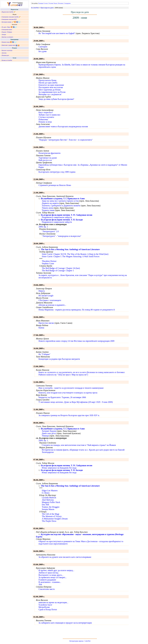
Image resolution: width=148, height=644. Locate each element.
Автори (4, 35)
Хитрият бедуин (49, 431)
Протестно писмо (46, 323)
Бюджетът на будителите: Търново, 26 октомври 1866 (62, 397)
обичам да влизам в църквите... (52, 305)
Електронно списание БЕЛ (9, 19)
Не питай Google (46, 296)
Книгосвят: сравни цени (8, 45)
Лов (40, 584)
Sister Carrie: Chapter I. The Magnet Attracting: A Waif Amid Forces (71, 256)
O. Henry (46, 493)
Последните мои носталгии (51, 87)
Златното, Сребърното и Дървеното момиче (61, 206)
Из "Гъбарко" (44, 354)
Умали (55, 3)
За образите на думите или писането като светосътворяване (65, 557)
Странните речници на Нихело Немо (55, 185)
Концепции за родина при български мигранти (59, 359)
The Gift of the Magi (50, 514)
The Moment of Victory (52, 516)
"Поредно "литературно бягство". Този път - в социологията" (66, 140)
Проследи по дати (47, 8)
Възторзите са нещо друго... (51, 575)
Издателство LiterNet (8, 12)
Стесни (46, 3)
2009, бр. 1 (43, 227)
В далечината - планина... (50, 582)
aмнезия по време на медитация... (53, 602)
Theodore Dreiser (49, 261)
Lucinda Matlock (49, 498)
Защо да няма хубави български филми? (56, 99)
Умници (45, 436)
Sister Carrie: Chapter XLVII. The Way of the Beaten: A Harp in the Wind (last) (75, 254)
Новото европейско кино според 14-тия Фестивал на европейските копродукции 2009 (76, 341)
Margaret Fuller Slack (51, 502)
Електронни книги (7, 30)
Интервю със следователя (50, 94)
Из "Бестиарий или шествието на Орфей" (57, 33)
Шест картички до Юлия (50, 90)
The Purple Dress (49, 521)
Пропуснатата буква (47, 80)
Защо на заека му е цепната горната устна (60, 201)
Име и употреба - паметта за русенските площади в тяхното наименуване (71, 388)
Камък (41, 328)
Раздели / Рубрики (7, 32)
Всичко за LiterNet (7, 60)
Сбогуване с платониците (50, 300)
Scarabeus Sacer (45, 605)
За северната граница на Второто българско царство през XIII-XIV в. (69, 415)
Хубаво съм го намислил (49, 115)
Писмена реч (5, 55)
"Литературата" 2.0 (50, 231)
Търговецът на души (48, 158)
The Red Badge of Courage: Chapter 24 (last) (61, 268)
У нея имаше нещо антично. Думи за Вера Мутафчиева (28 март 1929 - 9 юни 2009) (76, 402)
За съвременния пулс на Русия (52, 92)
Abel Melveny (48, 500)
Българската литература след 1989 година (57, 172)
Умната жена (47, 208)
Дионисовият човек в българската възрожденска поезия (63, 126)
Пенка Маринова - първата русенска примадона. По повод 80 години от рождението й (77, 310)
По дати (4, 27)
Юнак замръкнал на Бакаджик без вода (59, 468)
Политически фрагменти (50, 153)
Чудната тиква (48, 210)
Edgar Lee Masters (50, 491)
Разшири (41, 3)
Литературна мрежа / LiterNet (80, 641)
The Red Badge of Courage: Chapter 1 (58, 271)
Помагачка (43, 119)
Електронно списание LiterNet (10, 17)
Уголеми (51, 3)
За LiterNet (35, 8)
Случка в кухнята (46, 117)
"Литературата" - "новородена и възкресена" (62, 236)
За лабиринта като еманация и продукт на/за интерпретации (65, 623)
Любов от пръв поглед (48, 573)
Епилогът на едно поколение (51, 85)
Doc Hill (45, 505)
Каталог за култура (7, 50)
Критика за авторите (8, 37)
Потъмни (61, 3)
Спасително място (47, 589)
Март (9, 27)
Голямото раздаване (47, 580)
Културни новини (7, 22)
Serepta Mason (48, 509)
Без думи (43, 51)
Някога (42, 291)
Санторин (43, 47)
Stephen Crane (48, 263)
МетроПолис (44, 607)
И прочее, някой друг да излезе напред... (56, 570)
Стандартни (67, 3)
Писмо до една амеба (48, 83)
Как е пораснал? (46, 112)
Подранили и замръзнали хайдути (57, 217)
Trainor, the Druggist (51, 507)
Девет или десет (49, 433)
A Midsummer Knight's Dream (55, 519)
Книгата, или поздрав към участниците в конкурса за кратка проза (68, 393)
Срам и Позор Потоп (48, 609)
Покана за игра (45, 122)
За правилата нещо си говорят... (53, 577)
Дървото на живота (50, 203)
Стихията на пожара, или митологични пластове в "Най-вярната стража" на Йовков (79, 445)
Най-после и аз (45, 160)
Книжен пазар (6, 42)
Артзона (4, 53)
